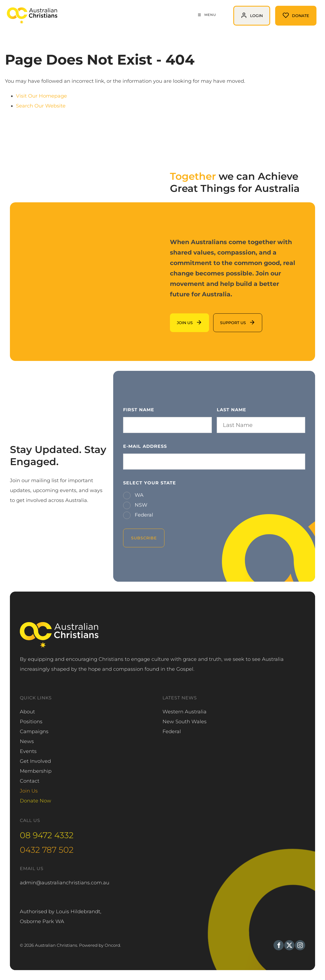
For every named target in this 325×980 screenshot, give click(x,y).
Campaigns (34, 731)
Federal (143, 515)
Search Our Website (41, 106)
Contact (30, 781)
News (27, 741)
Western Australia (185, 712)
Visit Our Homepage (41, 96)
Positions (31, 722)
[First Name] (167, 425)
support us (226, 318)
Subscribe (144, 538)
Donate (284, 11)
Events (28, 751)
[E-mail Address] (214, 462)
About (27, 712)
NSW (140, 505)
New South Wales (185, 722)
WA (138, 495)
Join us (179, 318)
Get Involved (35, 761)
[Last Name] (261, 425)
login (239, 11)
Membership (36, 771)
